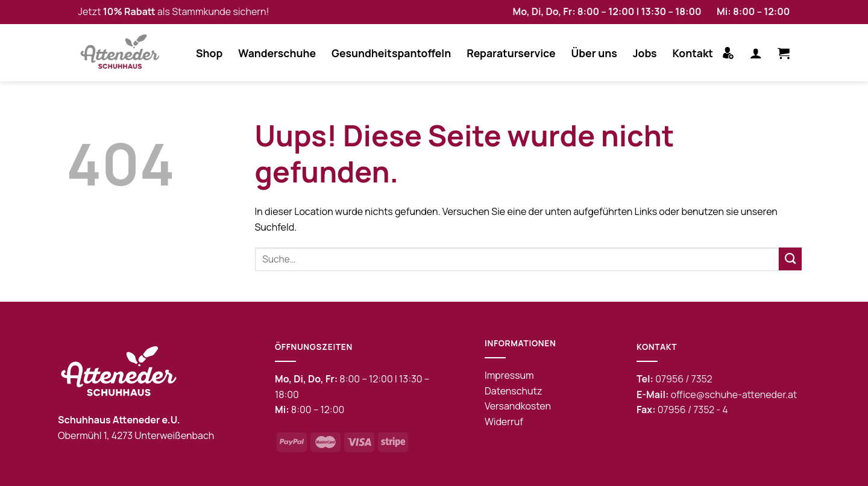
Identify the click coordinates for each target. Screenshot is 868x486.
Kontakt (693, 53)
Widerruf (504, 422)
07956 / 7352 (684, 379)
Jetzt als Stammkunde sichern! (174, 11)
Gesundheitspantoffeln (391, 53)
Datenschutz (513, 391)
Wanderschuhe (277, 53)
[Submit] (790, 259)
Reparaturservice (511, 53)
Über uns (594, 53)
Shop (209, 53)
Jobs (645, 53)
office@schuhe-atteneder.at (734, 394)
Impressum (509, 375)
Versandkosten (518, 406)
